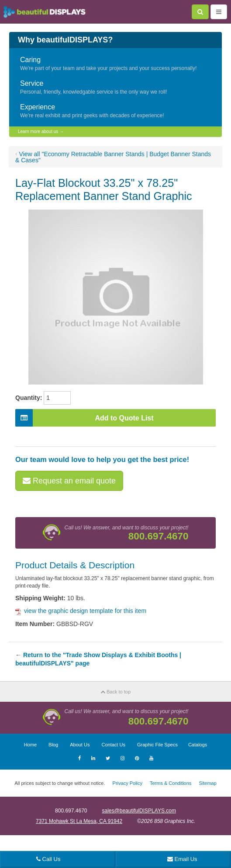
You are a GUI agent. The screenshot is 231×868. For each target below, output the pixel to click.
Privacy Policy (128, 783)
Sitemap (207, 783)
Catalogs (198, 745)
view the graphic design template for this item (81, 611)
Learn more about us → (41, 131)
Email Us (182, 859)
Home (30, 745)
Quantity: (29, 398)
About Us (80, 745)
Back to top (115, 692)
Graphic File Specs (157, 745)
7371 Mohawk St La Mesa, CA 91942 (79, 821)
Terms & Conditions (171, 783)
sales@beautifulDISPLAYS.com (139, 811)
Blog (53, 745)
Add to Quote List (84, 418)
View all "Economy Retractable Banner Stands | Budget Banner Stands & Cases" (113, 157)
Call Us (48, 859)
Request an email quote (69, 481)
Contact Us (113, 745)
